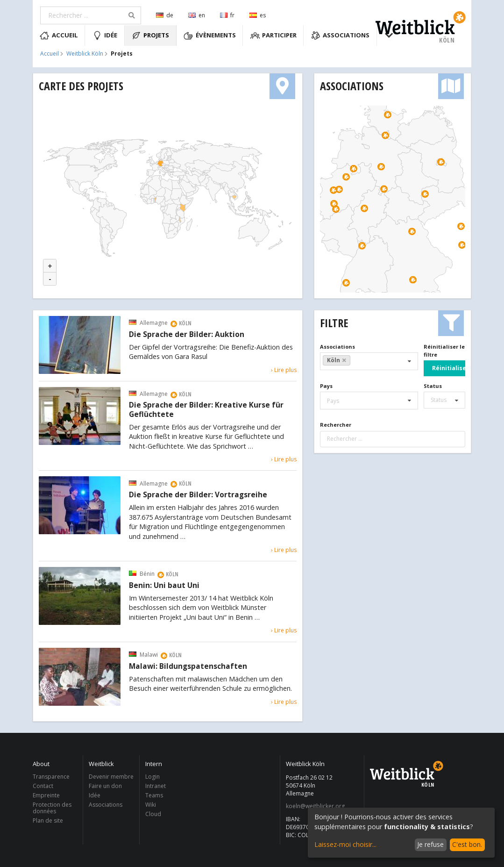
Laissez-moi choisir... (345, 844)
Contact (43, 786)
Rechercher (336, 425)
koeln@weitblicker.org (315, 806)
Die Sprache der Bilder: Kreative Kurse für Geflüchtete (206, 410)
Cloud (153, 814)
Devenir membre (111, 777)
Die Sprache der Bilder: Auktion (187, 335)
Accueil (59, 36)
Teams (154, 795)
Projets (151, 36)
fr (227, 15)
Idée (105, 36)
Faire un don (105, 786)
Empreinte (46, 795)
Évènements (210, 36)
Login (153, 777)
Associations (341, 36)
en (197, 15)
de (165, 15)
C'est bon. (467, 844)
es (258, 15)
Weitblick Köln (85, 54)
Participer (274, 36)
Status (433, 386)
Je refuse (430, 844)
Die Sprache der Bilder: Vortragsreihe (198, 495)
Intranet (156, 786)
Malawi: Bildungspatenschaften (188, 666)
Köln (337, 360)
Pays (326, 386)
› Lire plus (284, 370)
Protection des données (52, 808)
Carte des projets (81, 86)
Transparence (51, 777)
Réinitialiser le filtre (444, 351)
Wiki (151, 805)
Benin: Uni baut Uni (164, 586)
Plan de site (48, 820)
